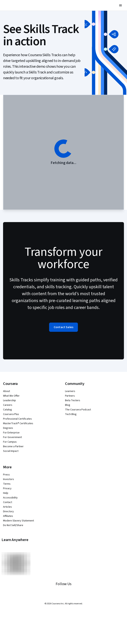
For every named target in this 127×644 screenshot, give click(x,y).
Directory (8, 511)
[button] (120, 5)
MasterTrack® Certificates (18, 423)
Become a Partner (13, 446)
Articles (7, 507)
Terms (7, 484)
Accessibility (10, 498)
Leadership (9, 400)
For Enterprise (11, 433)
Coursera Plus (11, 414)
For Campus (10, 442)
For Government (12, 437)
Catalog (7, 410)
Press (6, 475)
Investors (9, 479)
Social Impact (11, 451)
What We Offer (11, 396)
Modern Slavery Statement (19, 521)
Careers (8, 405)
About (7, 391)
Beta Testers (73, 400)
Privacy (7, 488)
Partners (70, 396)
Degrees (8, 428)
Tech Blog (71, 414)
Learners (70, 391)
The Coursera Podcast (78, 410)
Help (6, 493)
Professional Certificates (17, 419)
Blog (68, 405)
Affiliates (8, 516)
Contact (8, 502)
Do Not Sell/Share (13, 525)
